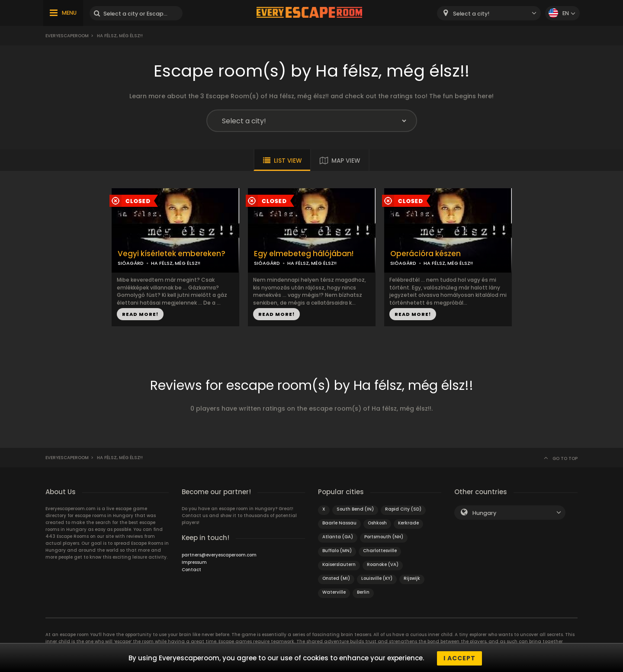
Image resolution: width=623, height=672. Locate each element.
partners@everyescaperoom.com (219, 555)
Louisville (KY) (377, 578)
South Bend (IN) (355, 509)
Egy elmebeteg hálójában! (304, 254)
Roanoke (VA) (383, 564)
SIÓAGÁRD (131, 263)
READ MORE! (140, 314)
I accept (459, 658)
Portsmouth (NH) (384, 537)
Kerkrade (408, 523)
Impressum (194, 562)
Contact (191, 570)
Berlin (363, 592)
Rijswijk (412, 578)
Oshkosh (377, 523)
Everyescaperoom (67, 36)
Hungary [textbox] (484, 513)
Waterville (334, 592)
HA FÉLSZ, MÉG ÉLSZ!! (176, 263)
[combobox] (489, 13)
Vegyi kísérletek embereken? (172, 254)
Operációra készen (426, 254)
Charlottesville (380, 551)
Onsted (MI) (336, 578)
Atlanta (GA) (338, 537)
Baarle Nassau (339, 523)
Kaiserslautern (339, 564)
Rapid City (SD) (403, 509)
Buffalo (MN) (337, 551)
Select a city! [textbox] (471, 14)
